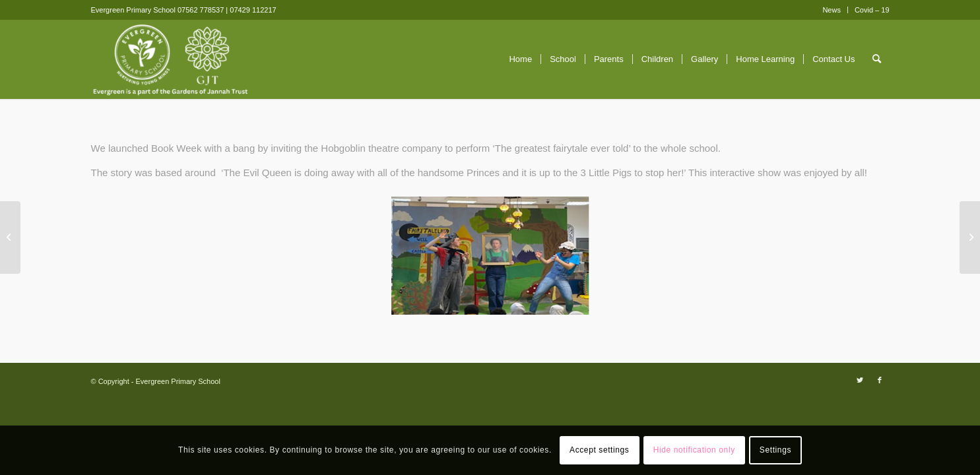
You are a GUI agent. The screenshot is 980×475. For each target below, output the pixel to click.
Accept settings (599, 450)
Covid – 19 (872, 10)
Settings (775, 450)
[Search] (877, 59)
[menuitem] (832, 10)
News (832, 10)
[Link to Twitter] (860, 380)
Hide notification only (694, 450)
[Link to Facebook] (880, 380)
